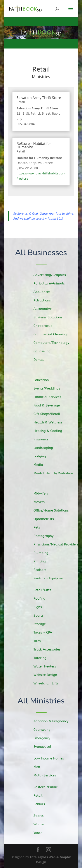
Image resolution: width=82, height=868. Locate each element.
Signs (41, 608)
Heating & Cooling (50, 431)
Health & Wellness (50, 423)
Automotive (45, 309)
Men (40, 767)
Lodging (42, 456)
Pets (40, 528)
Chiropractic (45, 326)
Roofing (42, 600)
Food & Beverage (49, 406)
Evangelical (45, 746)
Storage (42, 624)
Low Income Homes (51, 758)
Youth (41, 833)
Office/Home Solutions (53, 511)
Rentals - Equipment (52, 578)
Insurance (44, 439)
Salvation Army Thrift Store (39, 98)
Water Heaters (47, 666)
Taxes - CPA (45, 633)
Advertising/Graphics (52, 276)
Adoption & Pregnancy (53, 721)
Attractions (45, 301)
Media (41, 464)
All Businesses (41, 253)
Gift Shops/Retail (49, 414)
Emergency (44, 738)
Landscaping (46, 448)
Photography (46, 536)
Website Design (48, 674)
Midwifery (44, 494)
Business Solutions (50, 318)
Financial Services (50, 398)
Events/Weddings (49, 389)
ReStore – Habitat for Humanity (34, 145)
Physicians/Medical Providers (58, 544)
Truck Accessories (49, 649)
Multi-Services (47, 775)
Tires (40, 641)
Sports (41, 616)
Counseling (45, 351)
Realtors (43, 569)
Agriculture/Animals (51, 284)
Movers (42, 503)
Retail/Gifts (45, 591)
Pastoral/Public (48, 787)
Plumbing (44, 553)
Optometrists (46, 519)
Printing (42, 561)
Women (42, 824)
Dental (41, 359)
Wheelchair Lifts (48, 682)
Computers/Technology (53, 342)
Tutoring (43, 657)
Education (44, 381)
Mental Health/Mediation (55, 472)
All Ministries (41, 701)
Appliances (44, 293)
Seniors (42, 804)
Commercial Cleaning (52, 334)
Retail (21, 102)
